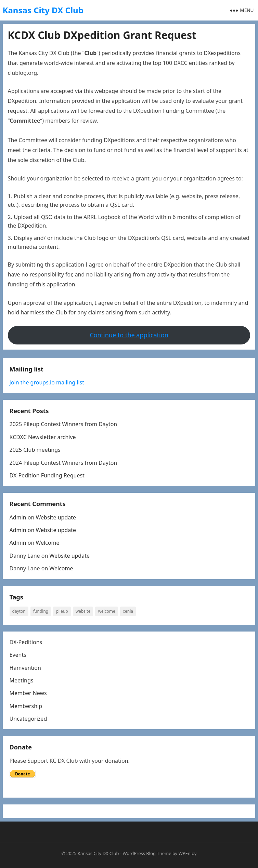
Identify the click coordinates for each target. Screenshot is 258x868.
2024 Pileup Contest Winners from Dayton (63, 463)
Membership (26, 706)
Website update (56, 517)
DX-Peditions (26, 642)
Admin (18, 517)
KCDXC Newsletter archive (43, 437)
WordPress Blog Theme (147, 853)
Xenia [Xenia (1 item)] (128, 611)
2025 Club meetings (35, 450)
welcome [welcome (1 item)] (106, 611)
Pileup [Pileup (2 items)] (62, 611)
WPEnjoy (188, 853)
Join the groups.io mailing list (47, 382)
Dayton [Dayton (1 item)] (19, 611)
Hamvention (25, 668)
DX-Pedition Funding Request (47, 475)
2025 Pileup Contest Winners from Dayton (63, 424)
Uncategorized (28, 719)
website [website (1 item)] (83, 611)
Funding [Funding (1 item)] (41, 611)
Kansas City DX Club (43, 10)
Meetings (22, 680)
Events (18, 655)
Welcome (47, 543)
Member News (28, 693)
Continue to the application (129, 335)
